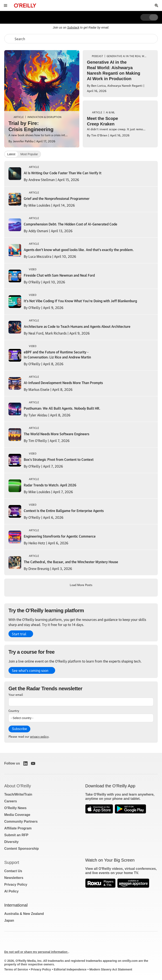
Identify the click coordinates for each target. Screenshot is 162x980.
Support (12, 862)
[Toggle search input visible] (156, 5)
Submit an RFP (16, 835)
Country (14, 710)
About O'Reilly (18, 786)
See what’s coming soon (30, 670)
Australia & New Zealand (24, 914)
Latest (11, 154)
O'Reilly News (15, 808)
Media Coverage (17, 815)
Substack (73, 27)
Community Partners (21, 821)
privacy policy (39, 736)
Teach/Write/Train (18, 794)
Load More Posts (81, 585)
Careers (11, 801)
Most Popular (29, 154)
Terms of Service (16, 969)
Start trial (19, 634)
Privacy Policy (16, 885)
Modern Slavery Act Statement (111, 969)
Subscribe (19, 729)
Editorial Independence (70, 969)
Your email (16, 694)
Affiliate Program (18, 828)
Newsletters (14, 878)
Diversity (11, 842)
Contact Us (13, 871)
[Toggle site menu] (6, 5)
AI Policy (11, 891)
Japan (9, 920)
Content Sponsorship (22, 849)
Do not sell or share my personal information (36, 952)
